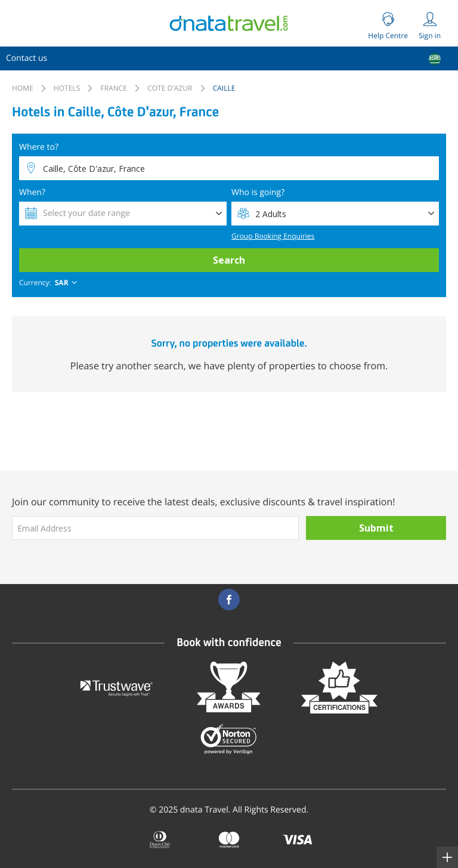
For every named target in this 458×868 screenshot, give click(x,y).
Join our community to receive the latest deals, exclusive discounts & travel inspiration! (204, 502)
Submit (376, 528)
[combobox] (49, 283)
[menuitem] (27, 58)
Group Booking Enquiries (273, 236)
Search (229, 260)
